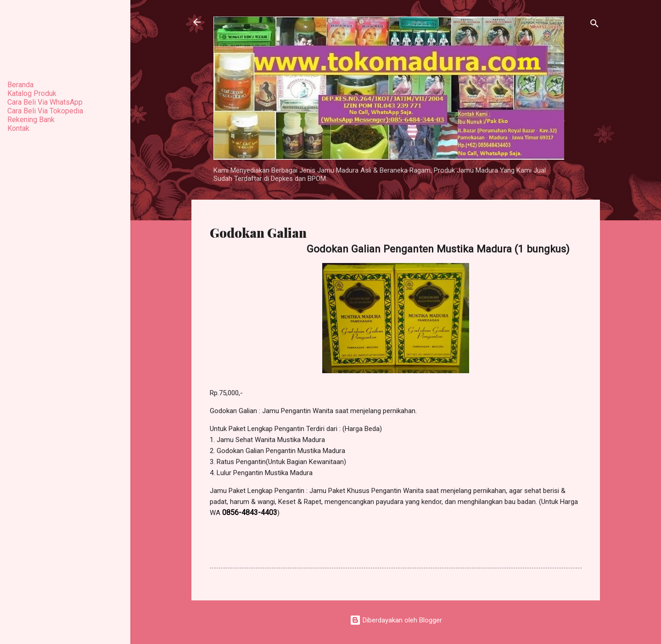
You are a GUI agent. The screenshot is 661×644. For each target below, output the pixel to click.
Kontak (18, 128)
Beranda (20, 85)
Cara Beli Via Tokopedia (45, 111)
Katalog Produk (32, 93)
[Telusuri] (594, 25)
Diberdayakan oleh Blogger (396, 620)
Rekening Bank (31, 120)
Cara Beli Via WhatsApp (45, 102)
